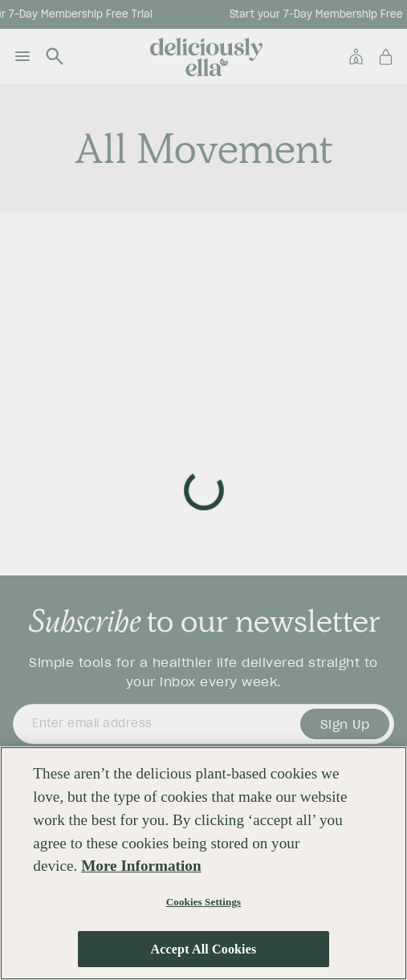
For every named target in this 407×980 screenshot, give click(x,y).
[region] (203, 863)
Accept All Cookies (204, 949)
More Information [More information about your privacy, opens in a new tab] (141, 866)
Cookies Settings (203, 902)
